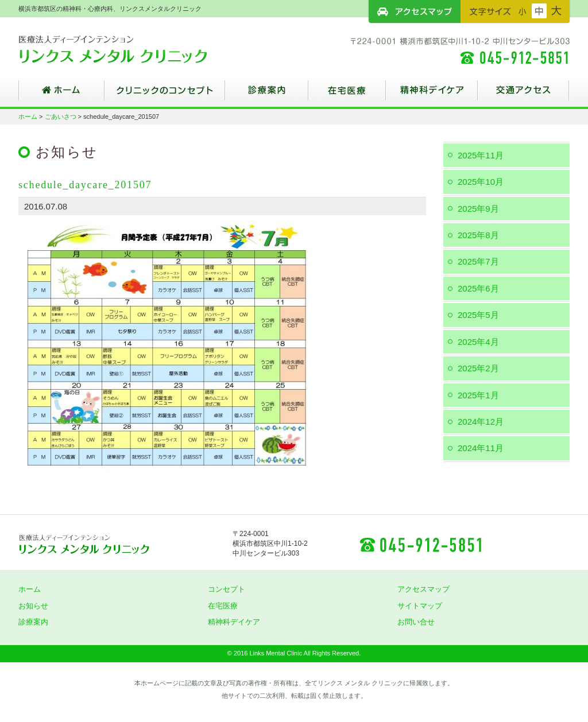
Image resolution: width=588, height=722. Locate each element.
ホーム (61, 95)
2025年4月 (478, 342)
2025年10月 (481, 182)
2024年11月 (481, 448)
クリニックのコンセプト (165, 95)
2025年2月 (478, 368)
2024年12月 (481, 422)
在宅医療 (347, 95)
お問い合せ (416, 622)
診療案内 (267, 95)
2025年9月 (478, 209)
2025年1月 (478, 395)
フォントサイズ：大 (556, 11)
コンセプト (227, 589)
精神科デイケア (432, 95)
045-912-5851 (420, 544)
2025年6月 (478, 288)
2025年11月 (481, 155)
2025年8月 (478, 235)
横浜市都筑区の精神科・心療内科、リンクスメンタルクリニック (133, 49)
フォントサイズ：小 (523, 11)
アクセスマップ (415, 11)
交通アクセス (524, 95)
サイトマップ (420, 606)
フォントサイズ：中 (539, 11)
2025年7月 (478, 261)
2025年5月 (478, 315)
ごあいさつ (61, 117)
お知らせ (33, 606)
